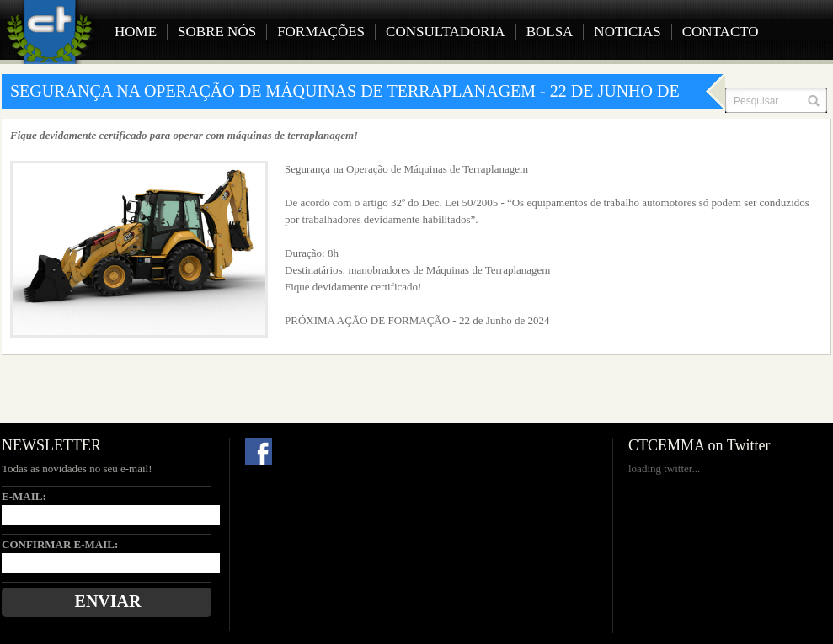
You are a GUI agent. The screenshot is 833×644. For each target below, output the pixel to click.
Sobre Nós (217, 32)
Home (136, 32)
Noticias (627, 32)
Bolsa (550, 32)
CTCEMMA (54, 32)
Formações (321, 32)
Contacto (721, 32)
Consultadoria (446, 32)
